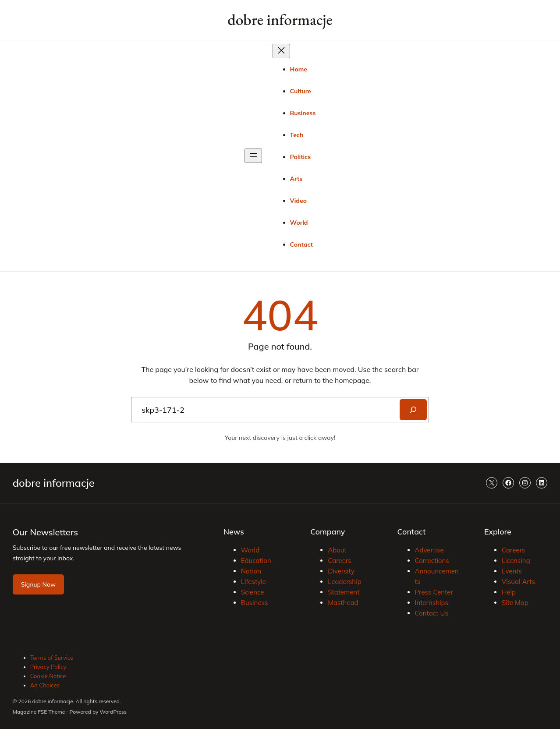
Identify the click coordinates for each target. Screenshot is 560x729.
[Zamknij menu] (281, 51)
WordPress (113, 712)
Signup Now (38, 584)
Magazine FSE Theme (39, 712)
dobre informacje (280, 19)
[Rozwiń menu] (253, 156)
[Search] (413, 410)
